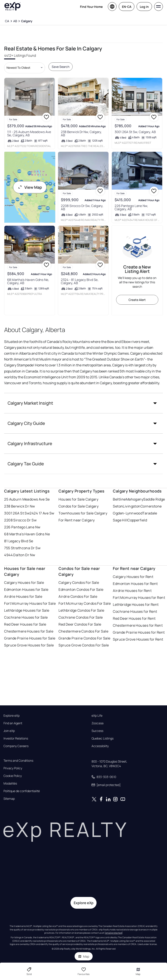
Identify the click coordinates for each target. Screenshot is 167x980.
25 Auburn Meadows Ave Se (27, 499)
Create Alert (137, 300)
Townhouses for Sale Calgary (83, 513)
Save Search (61, 67)
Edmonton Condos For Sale (81, 589)
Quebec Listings (103, 738)
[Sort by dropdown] (25, 68)
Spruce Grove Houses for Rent (138, 639)
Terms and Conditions (18, 761)
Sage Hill (120, 520)
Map (84, 956)
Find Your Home (91, 7)
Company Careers (16, 746)
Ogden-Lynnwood (128, 513)
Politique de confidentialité (22, 791)
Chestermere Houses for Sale (29, 631)
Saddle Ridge (154, 499)
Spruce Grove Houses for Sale (29, 645)
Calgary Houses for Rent (133, 577)
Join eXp (9, 731)
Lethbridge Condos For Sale (81, 610)
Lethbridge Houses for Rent (136, 604)
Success (97, 731)
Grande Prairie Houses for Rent (139, 632)
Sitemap (9, 799)
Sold (29, 971)
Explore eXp (12, 716)
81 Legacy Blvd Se (19, 541)
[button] (83, 403)
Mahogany (135, 499)
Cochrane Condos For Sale (81, 617)
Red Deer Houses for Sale (25, 624)
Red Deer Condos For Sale (80, 624)
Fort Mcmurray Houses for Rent (139, 598)
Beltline (119, 499)
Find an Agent (13, 723)
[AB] (15, 21)
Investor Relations (16, 738)
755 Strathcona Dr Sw (22, 548)
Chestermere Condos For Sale (83, 631)
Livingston (132, 506)
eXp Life (97, 716)
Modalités (10, 783)
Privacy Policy (13, 768)
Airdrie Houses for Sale (23, 596)
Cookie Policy (13, 776)
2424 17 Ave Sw (42, 513)
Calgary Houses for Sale (24, 583)
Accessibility (100, 746)
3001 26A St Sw (17, 513)
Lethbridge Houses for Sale (27, 610)
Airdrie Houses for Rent (132, 591)
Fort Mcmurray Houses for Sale (30, 603)
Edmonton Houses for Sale (26, 589)
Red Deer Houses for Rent (134, 618)
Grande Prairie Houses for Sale (30, 638)
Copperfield (137, 520)
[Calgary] (27, 21)
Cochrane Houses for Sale (26, 617)
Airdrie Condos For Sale (78, 596)
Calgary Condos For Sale (79, 583)
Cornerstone (151, 506)
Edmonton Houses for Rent (135, 584)
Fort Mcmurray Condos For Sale (85, 603)
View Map (30, 187)
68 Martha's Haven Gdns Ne (27, 534)
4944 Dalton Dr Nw (20, 555)
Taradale (150, 513)
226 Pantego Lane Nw (22, 527)
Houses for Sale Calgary (78, 499)
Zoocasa (98, 723)
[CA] (7, 21)
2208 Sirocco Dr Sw (20, 520)
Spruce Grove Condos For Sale (84, 645)
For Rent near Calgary (77, 520)
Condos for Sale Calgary (78, 506)
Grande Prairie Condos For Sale (84, 638)
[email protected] (114, 933)
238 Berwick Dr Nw (19, 506)
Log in (144, 7)
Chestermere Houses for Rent (138, 625)
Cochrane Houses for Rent (135, 611)
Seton (118, 506)
